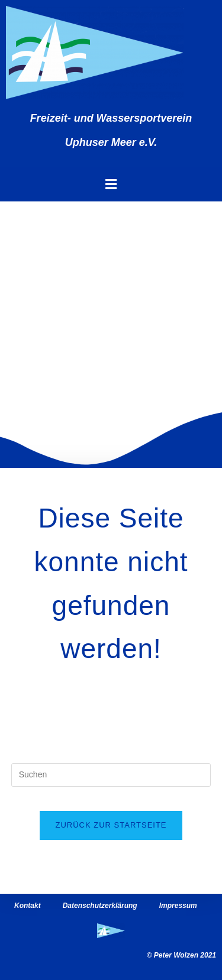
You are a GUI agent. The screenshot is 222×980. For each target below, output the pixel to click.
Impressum (178, 906)
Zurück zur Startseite (111, 825)
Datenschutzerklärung (100, 906)
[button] (111, 184)
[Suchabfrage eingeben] (111, 775)
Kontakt (28, 906)
